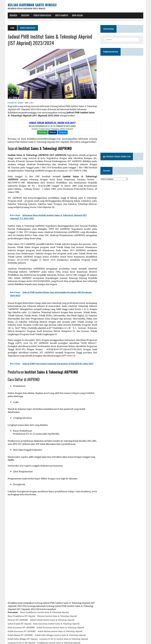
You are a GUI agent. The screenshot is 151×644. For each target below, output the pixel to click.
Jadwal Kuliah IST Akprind (19, 609)
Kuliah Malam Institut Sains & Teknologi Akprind (60, 617)
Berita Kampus (61, 15)
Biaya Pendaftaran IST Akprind (21, 602)
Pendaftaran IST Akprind (19, 632)
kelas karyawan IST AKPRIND (21, 613)
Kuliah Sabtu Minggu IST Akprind (22, 625)
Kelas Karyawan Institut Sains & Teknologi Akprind (56, 609)
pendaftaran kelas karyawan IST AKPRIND (27, 636)
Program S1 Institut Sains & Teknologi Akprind (46, 640)
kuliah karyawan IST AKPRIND (22, 617)
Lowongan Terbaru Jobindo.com (118, 150)
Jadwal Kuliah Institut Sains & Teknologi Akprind (52, 606)
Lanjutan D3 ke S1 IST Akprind (21, 629)
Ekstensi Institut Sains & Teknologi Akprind (57, 602)
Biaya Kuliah (77, 15)
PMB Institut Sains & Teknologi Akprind (66, 636)
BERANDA (13, 15)
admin (20, 103)
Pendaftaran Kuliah (42, 15)
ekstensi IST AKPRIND (18, 606)
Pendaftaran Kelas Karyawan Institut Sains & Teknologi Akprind (60, 632)
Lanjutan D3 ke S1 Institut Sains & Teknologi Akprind (64, 625)
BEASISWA (25, 15)
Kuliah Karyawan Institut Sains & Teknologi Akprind (60, 613)
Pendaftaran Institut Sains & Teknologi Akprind (59, 629)
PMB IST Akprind (15, 640)
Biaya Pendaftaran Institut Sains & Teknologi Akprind (44, 598)
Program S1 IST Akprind (79, 640)
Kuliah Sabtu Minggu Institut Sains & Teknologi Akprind (60, 621)
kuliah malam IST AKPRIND (20, 621)
